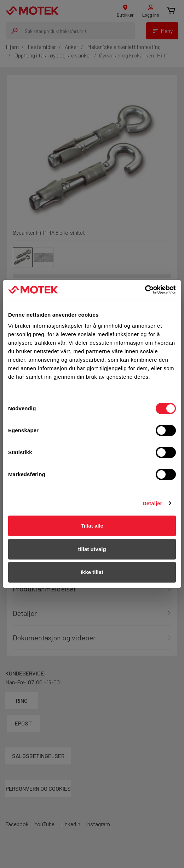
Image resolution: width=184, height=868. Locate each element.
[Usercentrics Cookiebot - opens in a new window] (145, 290)
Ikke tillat (92, 572)
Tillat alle (92, 526)
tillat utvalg (92, 549)
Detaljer (153, 503)
